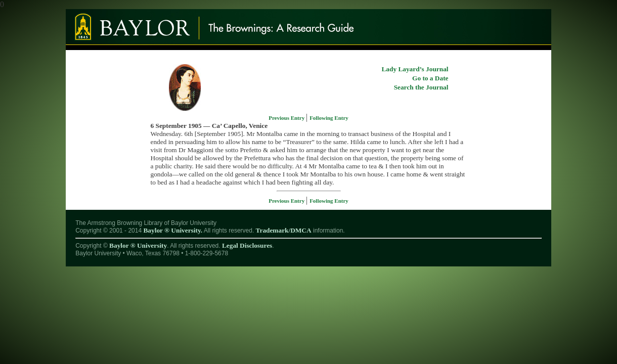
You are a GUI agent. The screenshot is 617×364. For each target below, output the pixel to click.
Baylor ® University (138, 245)
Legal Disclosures (247, 245)
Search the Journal (421, 87)
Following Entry (329, 118)
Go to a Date (430, 78)
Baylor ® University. (173, 230)
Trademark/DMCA (284, 230)
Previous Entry (287, 118)
